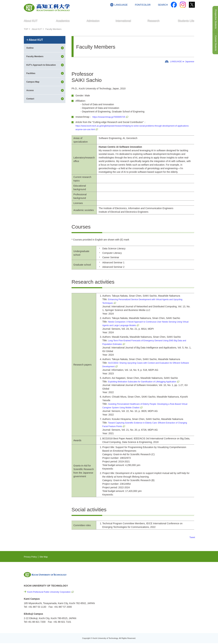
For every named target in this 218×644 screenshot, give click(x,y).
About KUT (38, 29)
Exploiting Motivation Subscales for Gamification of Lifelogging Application (147, 382)
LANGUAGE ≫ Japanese (180, 61)
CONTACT (187, 11)
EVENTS (162, 581)
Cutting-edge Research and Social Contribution (172, 588)
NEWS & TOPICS (167, 575)
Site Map (46, 557)
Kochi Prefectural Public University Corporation (52, 592)
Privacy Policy (31, 557)
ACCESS (172, 11)
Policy (165, 613)
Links (160, 595)
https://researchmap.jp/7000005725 (111, 117)
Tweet (192, 537)
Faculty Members (56, 29)
